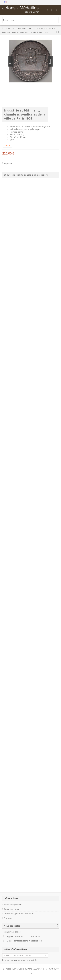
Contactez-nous (11, 909)
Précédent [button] (11, 61)
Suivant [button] (50, 61)
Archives (12, 28)
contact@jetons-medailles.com (28, 941)
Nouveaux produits (13, 905)
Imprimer (8, 163)
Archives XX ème (36, 28)
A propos (8, 918)
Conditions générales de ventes (19, 914)
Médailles (22, 28)
